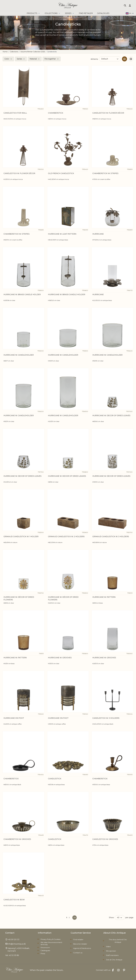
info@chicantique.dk (17, 944)
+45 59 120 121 (13, 940)
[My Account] (130, 5)
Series (70, 13)
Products (34, 13)
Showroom (45, 948)
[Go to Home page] (68, 6)
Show (111, 918)
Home (5, 52)
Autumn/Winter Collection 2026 (33, 52)
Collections (53, 13)
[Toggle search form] (125, 5)
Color (7, 59)
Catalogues (45, 950)
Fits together (50, 59)
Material (33, 59)
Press (43, 954)
